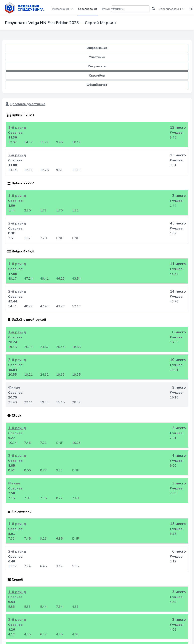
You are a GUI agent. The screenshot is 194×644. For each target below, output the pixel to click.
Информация (97, 48)
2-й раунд (17, 155)
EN (191, 9)
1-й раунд (17, 127)
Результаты (97, 66)
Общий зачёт (97, 85)
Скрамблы (97, 76)
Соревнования (88, 9)
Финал (14, 387)
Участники (97, 57)
